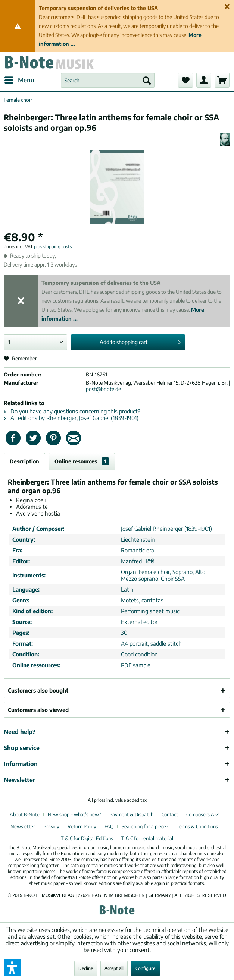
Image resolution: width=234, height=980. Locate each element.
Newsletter (23, 826)
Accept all (114, 968)
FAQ (109, 826)
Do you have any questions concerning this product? (72, 411)
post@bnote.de (103, 389)
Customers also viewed (38, 710)
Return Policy (82, 826)
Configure (145, 968)
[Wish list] (185, 80)
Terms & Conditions (197, 826)
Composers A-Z (203, 814)
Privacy (51, 826)
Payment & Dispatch (131, 814)
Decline (86, 968)
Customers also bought (38, 690)
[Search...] (108, 80)
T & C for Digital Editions (87, 838)
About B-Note (25, 814)
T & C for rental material (147, 838)
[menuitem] (19, 80)
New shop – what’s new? (74, 814)
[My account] (204, 80)
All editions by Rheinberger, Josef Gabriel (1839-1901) (71, 418)
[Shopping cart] (222, 80)
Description (24, 461)
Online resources (82, 461)
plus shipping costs (53, 247)
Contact (170, 814)
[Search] (147, 80)
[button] (12, 968)
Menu (19, 79)
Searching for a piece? (145, 826)
